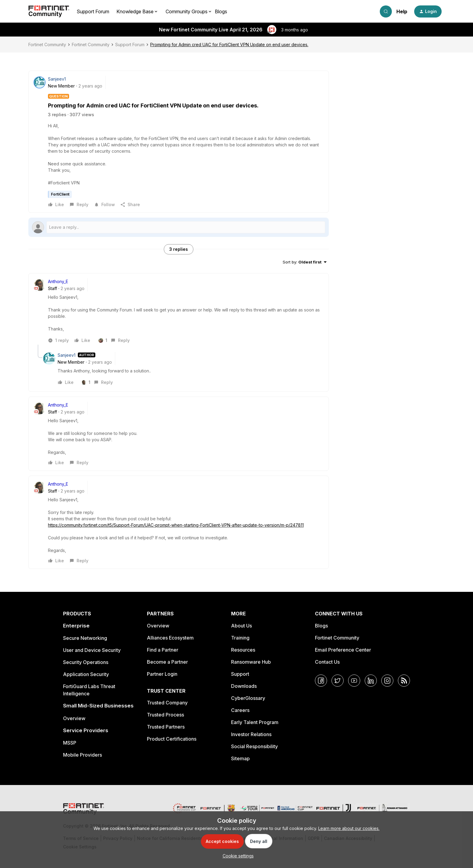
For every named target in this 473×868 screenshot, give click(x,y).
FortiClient (60, 194)
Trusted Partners (166, 727)
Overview (74, 718)
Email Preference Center (343, 650)
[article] (179, 311)
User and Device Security (92, 650)
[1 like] (104, 340)
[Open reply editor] (179, 227)
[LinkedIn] (371, 681)
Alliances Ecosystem (170, 638)
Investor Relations (251, 734)
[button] (428, 11)
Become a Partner (167, 662)
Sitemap (240, 758)
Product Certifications (172, 739)
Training (240, 638)
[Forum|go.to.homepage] (49, 11)
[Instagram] (387, 681)
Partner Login (162, 674)
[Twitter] (338, 681)
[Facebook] (321, 681)
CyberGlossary (248, 698)
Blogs (221, 11)
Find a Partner (163, 650)
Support (240, 674)
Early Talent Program (255, 722)
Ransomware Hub (251, 662)
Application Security (86, 674)
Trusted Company (167, 703)
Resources (243, 650)
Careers (240, 710)
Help (402, 11)
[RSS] (404, 681)
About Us (241, 626)
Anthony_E (58, 281)
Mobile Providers (83, 755)
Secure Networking (85, 638)
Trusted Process (165, 715)
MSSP (70, 743)
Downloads (244, 686)
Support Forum (93, 11)
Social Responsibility (254, 746)
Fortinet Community (47, 45)
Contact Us (327, 662)
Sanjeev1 (57, 79)
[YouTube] (354, 681)
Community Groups (187, 11)
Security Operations (86, 662)
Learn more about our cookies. (349, 828)
